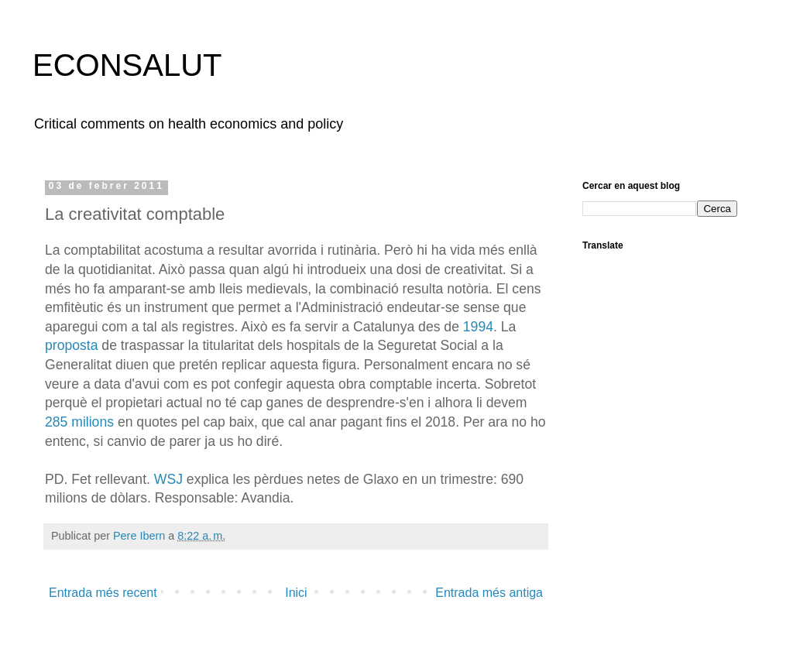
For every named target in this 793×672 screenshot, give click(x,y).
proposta (71, 345)
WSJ (168, 479)
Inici (296, 593)
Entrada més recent (103, 593)
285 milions (79, 422)
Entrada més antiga (489, 593)
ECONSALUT (127, 65)
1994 (478, 327)
